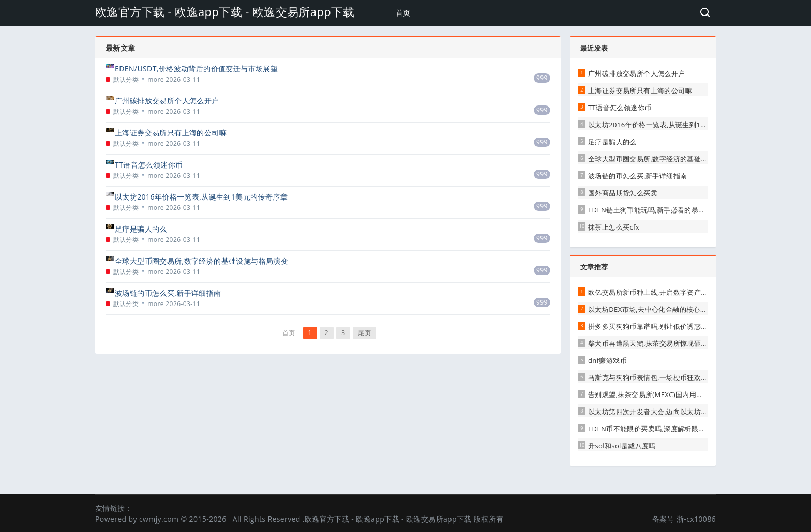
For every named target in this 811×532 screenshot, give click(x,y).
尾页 (364, 333)
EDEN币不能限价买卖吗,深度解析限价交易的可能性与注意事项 (685, 429)
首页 (403, 13)
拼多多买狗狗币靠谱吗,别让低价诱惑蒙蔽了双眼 (662, 326)
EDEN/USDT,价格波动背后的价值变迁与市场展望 (196, 69)
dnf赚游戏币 (607, 360)
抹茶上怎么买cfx (614, 227)
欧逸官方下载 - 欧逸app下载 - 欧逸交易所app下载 (225, 11)
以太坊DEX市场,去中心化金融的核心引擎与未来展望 (669, 309)
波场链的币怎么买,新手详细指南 (168, 293)
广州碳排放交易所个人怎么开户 (167, 101)
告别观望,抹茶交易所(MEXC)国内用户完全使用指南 (666, 394)
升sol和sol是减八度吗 (622, 446)
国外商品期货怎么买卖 (623, 193)
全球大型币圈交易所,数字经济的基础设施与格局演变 (201, 261)
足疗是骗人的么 (141, 229)
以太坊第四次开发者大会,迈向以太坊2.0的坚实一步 (667, 412)
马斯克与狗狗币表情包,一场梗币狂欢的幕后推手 (662, 377)
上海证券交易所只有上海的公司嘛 (171, 133)
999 (542, 78)
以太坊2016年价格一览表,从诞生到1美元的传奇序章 (201, 197)
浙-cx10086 (696, 519)
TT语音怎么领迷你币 (149, 165)
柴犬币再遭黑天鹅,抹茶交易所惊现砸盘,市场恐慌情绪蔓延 (677, 343)
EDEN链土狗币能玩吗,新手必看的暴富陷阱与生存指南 (671, 210)
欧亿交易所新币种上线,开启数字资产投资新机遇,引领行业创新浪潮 (690, 292)
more (156, 79)
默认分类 (126, 79)
